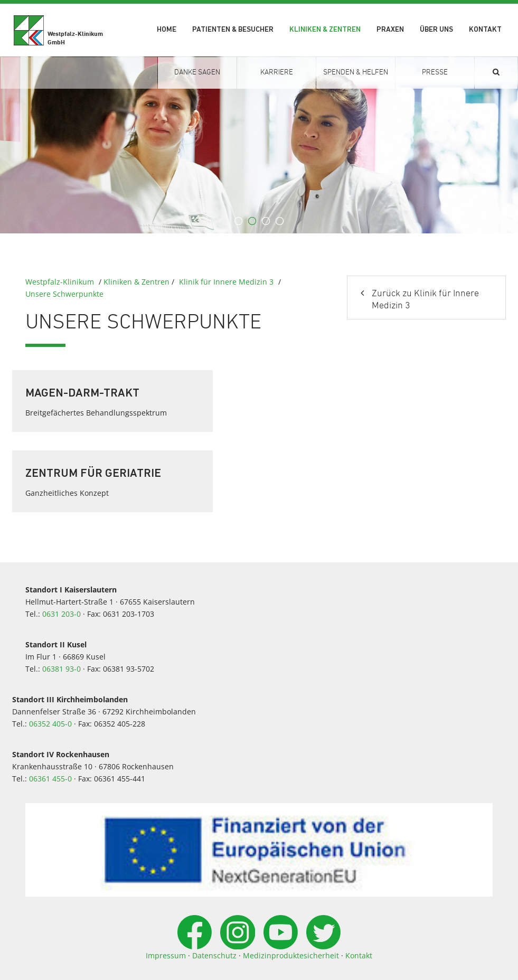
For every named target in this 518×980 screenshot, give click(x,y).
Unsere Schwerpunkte (64, 294)
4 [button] (280, 221)
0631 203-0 (62, 614)
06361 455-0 (50, 779)
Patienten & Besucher (233, 30)
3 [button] (266, 221)
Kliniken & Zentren (325, 30)
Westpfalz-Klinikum (60, 282)
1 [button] (239, 221)
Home (167, 30)
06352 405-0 (50, 724)
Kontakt (485, 30)
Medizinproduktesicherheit (291, 955)
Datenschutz (214, 955)
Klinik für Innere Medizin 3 (226, 282)
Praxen (390, 30)
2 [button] (252, 221)
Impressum (166, 955)
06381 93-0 (62, 669)
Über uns (436, 30)
